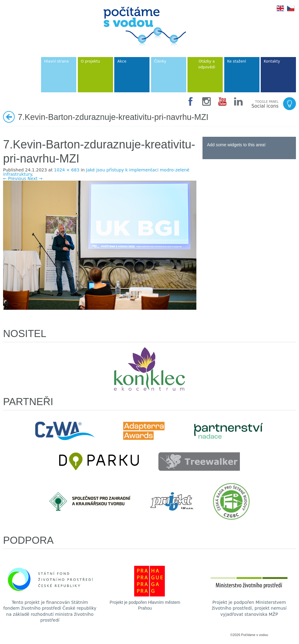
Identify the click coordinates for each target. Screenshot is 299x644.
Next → (35, 178)
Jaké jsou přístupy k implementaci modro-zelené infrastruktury (96, 172)
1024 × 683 (67, 170)
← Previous (15, 178)
